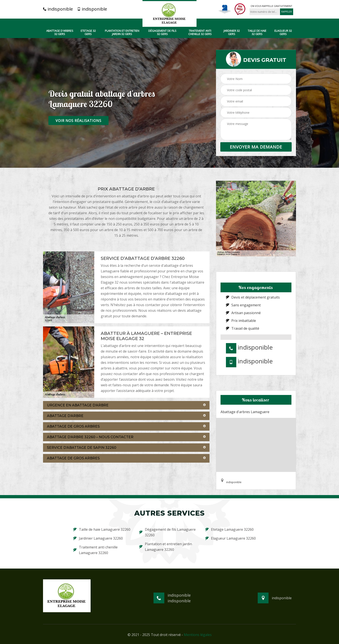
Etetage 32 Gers (88, 33)
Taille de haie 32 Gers (257, 33)
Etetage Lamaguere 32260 (229, 529)
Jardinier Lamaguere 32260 (98, 538)
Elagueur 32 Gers (283, 33)
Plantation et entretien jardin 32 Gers (122, 33)
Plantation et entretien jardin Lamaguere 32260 (166, 547)
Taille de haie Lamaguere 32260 (102, 529)
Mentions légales (198, 635)
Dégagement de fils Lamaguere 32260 (167, 532)
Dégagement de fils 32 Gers (162, 33)
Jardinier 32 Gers (232, 33)
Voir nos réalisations (78, 120)
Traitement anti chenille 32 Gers (200, 33)
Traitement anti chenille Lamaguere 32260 (95, 550)
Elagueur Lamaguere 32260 (231, 538)
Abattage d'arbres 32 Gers (60, 33)
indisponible (58, 9)
